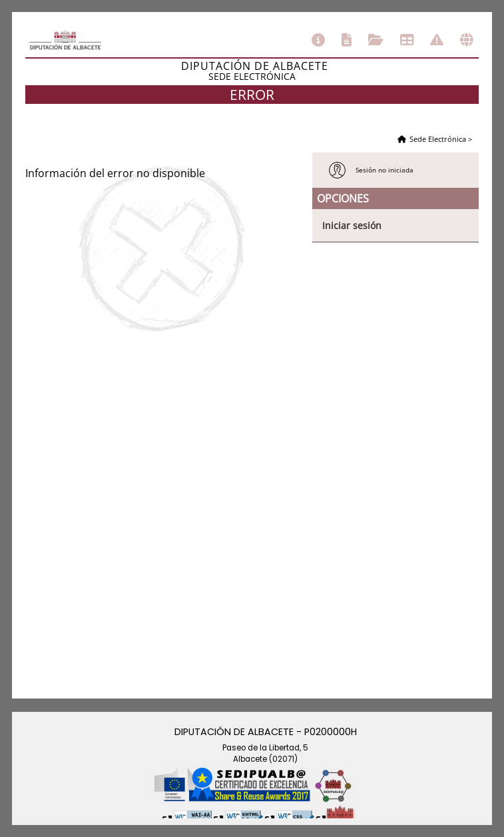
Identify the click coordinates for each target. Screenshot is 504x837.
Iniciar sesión (352, 225)
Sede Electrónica (438, 139)
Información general (318, 40)
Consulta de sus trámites (376, 40)
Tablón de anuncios (407, 40)
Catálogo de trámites (347, 40)
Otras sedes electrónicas (467, 40)
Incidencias (437, 40)
